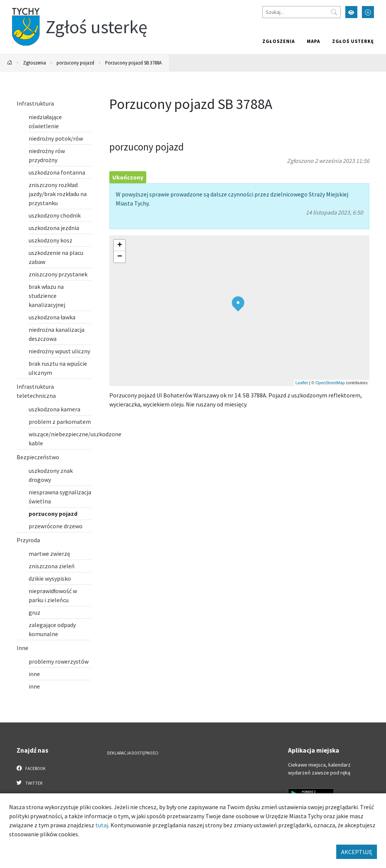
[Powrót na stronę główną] (10, 63)
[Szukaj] (302, 12)
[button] (238, 304)
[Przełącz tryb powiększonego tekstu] (368, 12)
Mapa (313, 41)
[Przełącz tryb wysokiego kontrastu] (351, 12)
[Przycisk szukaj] (334, 12)
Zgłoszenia (279, 41)
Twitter (29, 783)
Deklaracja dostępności (133, 753)
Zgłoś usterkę (353, 41)
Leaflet (302, 383)
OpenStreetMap (330, 383)
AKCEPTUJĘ (357, 852)
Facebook (31, 768)
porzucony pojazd (75, 63)
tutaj (102, 825)
